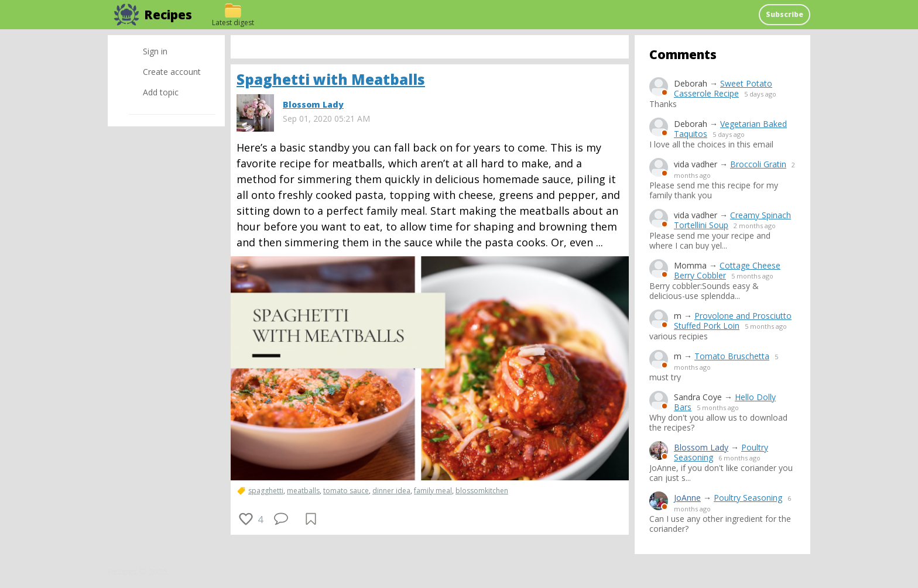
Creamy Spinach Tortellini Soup (732, 220)
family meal (433, 491)
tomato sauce (346, 491)
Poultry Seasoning (748, 498)
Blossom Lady (701, 447)
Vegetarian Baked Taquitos (730, 129)
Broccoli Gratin (758, 164)
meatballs (303, 491)
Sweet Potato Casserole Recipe (723, 88)
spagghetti (266, 491)
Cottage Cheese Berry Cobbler (727, 270)
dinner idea (391, 491)
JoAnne (687, 498)
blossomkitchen (482, 491)
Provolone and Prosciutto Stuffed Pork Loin (733, 321)
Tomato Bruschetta (732, 356)
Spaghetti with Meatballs (331, 79)
